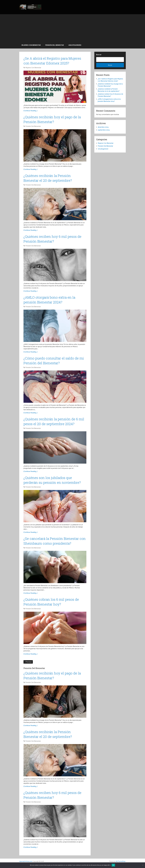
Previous (28, 665)
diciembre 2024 (103, 127)
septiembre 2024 (104, 130)
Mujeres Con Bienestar (31, 45)
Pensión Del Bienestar (55, 45)
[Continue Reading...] (30, 111)
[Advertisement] (72, 28)
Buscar (99, 55)
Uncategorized (75, 45)
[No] (143, 865)
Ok (113, 865)
